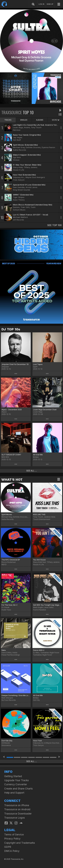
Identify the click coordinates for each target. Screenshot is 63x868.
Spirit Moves (7, 514)
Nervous (17, 130)
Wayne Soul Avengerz (35, 177)
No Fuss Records (9, 700)
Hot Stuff (17, 140)
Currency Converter (16, 784)
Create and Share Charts (18, 789)
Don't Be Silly (7, 741)
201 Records (18, 220)
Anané (27, 127)
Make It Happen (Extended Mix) (27, 155)
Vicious (16, 160)
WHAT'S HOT (12, 480)
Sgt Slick (17, 157)
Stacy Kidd (18, 167)
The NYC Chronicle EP (11, 560)
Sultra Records (20, 150)
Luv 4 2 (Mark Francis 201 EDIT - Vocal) (31, 215)
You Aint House (39, 560)
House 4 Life (19, 170)
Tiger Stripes (19, 197)
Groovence (6, 745)
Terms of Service (14, 834)
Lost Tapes (38, 364)
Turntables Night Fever (43, 655)
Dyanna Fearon (48, 147)
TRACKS (8, 120)
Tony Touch (36, 127)
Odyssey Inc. (19, 177)
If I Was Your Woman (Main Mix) (27, 165)
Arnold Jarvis (31, 187)
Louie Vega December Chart (45, 410)
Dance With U (39, 650)
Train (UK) (25, 207)
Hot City (36, 700)
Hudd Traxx (6, 610)
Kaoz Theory (19, 200)
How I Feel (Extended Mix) (24, 175)
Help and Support (14, 793)
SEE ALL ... (32, 471)
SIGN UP (50, 4)
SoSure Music (19, 210)
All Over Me (38, 455)
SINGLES (24, 120)
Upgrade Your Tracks (16, 780)
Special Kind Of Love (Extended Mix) (29, 185)
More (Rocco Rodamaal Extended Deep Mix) (33, 205)
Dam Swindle (19, 187)
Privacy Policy (12, 839)
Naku (4, 650)
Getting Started (13, 776)
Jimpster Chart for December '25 (15, 364)
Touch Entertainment (42, 519)
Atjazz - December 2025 (12, 410)
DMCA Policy (12, 851)
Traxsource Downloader (18, 814)
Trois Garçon (19, 180)
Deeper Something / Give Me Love (16, 695)
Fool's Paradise (40, 610)
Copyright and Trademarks (20, 843)
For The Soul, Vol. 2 (9, 605)
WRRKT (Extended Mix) (23, 195)
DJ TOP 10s (11, 329)
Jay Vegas (18, 137)
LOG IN (41, 4)
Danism (16, 207)
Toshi (33, 207)
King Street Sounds (22, 190)
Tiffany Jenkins (31, 167)
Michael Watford (20, 217)
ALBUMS (40, 120)
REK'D (4, 565)
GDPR (8, 847)
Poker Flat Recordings (11, 655)
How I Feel (37, 741)
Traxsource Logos (15, 818)
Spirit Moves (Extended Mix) (25, 145)
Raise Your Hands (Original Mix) (27, 135)
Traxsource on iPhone (17, 805)
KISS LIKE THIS (39, 514)
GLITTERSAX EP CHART (11, 455)
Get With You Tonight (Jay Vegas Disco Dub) (47, 605)
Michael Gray (19, 147)
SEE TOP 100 (54, 225)
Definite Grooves (33, 147)
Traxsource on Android (17, 809)
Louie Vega (18, 127)
